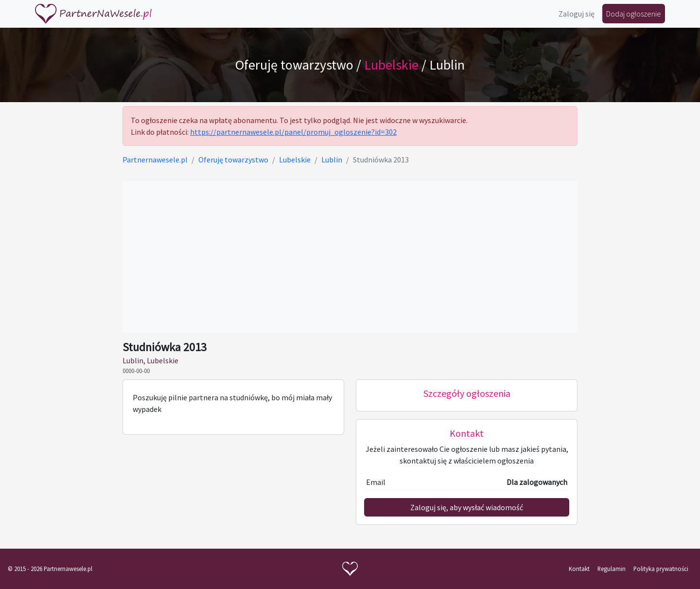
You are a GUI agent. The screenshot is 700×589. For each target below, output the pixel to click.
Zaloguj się (577, 14)
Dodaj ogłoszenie (634, 14)
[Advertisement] (350, 257)
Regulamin (612, 569)
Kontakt (579, 569)
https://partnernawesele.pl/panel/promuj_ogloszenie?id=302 (293, 132)
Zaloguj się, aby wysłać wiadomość (467, 507)
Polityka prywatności (661, 569)
